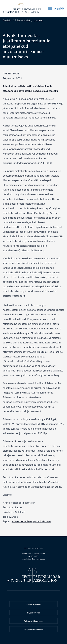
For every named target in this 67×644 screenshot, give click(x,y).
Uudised (38, 20)
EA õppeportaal (33, 604)
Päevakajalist (23, 20)
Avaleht (7, 20)
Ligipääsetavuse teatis (34, 629)
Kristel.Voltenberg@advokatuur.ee (31, 521)
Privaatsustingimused (34, 621)
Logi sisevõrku (34, 613)
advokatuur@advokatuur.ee (34, 559)
